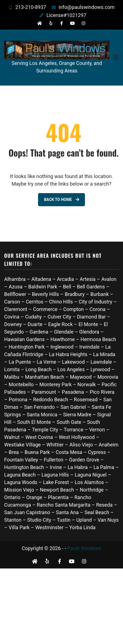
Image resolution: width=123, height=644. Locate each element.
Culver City (59, 317)
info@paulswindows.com (82, 7)
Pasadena (73, 392)
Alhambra (15, 279)
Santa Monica (43, 415)
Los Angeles (71, 369)
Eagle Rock (60, 324)
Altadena (41, 279)
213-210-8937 (26, 7)
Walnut (12, 437)
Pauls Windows (84, 548)
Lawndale (101, 362)
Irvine (56, 467)
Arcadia (65, 279)
